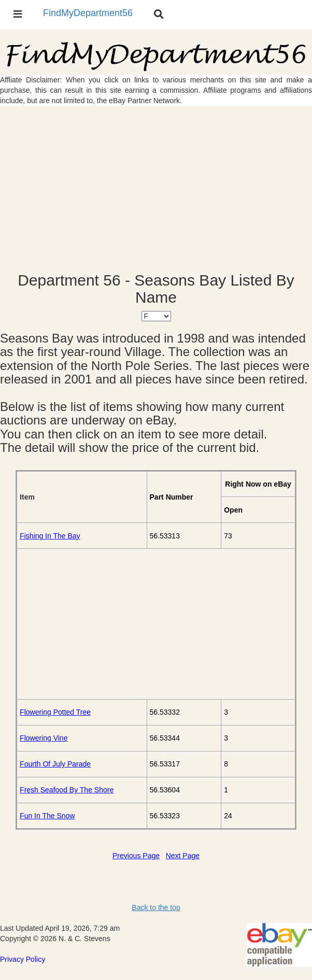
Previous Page (136, 856)
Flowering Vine (44, 738)
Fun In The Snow (47, 816)
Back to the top (156, 907)
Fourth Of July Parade (55, 764)
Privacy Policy (23, 959)
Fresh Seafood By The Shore (67, 790)
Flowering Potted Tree (55, 712)
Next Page (183, 856)
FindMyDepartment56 (88, 13)
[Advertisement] (156, 189)
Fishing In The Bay (50, 536)
